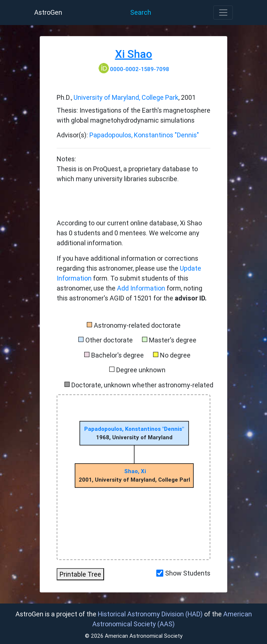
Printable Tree (80, 574)
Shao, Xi (135, 471)
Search (141, 12)
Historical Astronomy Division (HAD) (150, 614)
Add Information (141, 288)
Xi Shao (134, 54)
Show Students (188, 573)
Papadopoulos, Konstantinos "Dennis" (144, 135)
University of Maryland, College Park (126, 97)
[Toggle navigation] (223, 13)
